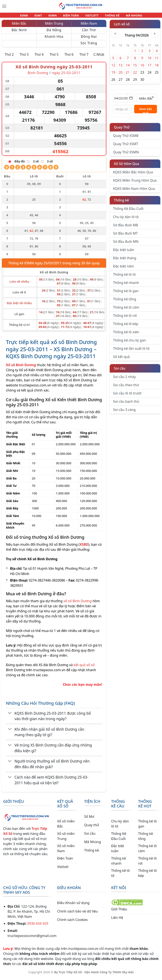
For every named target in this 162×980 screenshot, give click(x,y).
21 (128, 75)
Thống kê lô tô (124, 277)
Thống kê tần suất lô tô (131, 351)
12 (113, 68)
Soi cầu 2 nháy (124, 379)
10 (149, 61)
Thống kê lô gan (126, 293)
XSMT (42, 16)
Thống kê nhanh (126, 285)
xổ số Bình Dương (78, 603)
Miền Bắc (19, 26)
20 (120, 75)
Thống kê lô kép (126, 326)
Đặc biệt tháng (125, 261)
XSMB (30, 16)
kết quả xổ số (84, 667)
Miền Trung (54, 26)
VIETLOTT (90, 16)
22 (135, 75)
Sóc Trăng (89, 46)
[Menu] (4, 6)
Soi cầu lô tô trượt (127, 396)
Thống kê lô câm (126, 310)
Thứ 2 (9, 57)
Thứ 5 (54, 57)
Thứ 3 (24, 57)
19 (113, 75)
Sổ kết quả (121, 359)
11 (157, 61)
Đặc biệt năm (124, 269)
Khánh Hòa (54, 39)
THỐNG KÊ (108, 16)
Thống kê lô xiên (126, 335)
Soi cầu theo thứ (126, 387)
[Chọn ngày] (124, 101)
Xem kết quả (146, 113)
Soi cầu (120, 371)
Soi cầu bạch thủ (126, 404)
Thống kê (121, 203)
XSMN (55, 16)
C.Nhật (99, 57)
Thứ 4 (39, 57)
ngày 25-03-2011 (66, 75)
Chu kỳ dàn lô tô (126, 219)
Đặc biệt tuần (124, 252)
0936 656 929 (38, 926)
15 (135, 68)
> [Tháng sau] (154, 36)
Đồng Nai (89, 39)
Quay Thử (122, 130)
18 (157, 68)
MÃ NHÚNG (128, 16)
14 (128, 68)
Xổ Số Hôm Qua (126, 166)
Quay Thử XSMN (126, 155)
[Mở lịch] (131, 101)
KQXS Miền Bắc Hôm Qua (133, 175)
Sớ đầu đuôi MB (126, 228)
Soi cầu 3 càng (124, 412)
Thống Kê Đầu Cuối (128, 211)
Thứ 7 (84, 57)
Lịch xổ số (122, 27)
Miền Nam (89, 26)
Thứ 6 (69, 57)
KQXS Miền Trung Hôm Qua (135, 183)
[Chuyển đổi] (10, 716)
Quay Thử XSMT (126, 146)
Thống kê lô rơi (125, 318)
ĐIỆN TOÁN (71, 16)
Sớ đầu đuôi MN (126, 244)
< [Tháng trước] (116, 36)
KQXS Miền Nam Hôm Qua (134, 191)
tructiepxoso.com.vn (35, 388)
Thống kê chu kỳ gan (129, 343)
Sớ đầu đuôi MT (125, 236)
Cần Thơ (89, 32)
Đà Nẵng (54, 32)
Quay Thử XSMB (126, 138)
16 (142, 68)
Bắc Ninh (19, 32)
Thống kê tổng (125, 302)
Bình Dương (38, 75)
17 (149, 68)
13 (120, 68)
